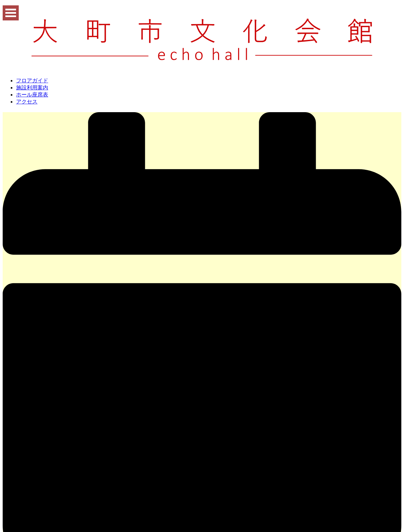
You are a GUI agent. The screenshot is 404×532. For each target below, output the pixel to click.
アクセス (27, 102)
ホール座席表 (32, 95)
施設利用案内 (32, 88)
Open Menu (11, 13)
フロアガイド (32, 81)
